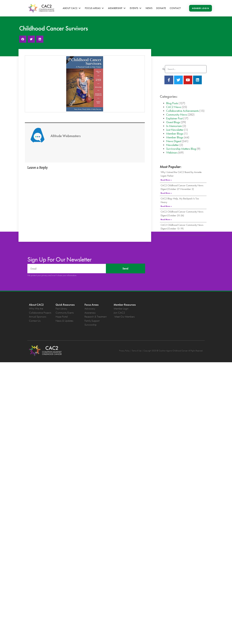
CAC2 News (174, 107)
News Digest (174, 141)
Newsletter (172, 145)
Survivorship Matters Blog (181, 149)
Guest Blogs (173, 122)
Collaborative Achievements (182, 111)
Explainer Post (174, 118)
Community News (177, 115)
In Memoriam (174, 126)
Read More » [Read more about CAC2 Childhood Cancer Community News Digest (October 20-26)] (166, 219)
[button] (72, 8)
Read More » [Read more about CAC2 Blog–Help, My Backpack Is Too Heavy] (166, 206)
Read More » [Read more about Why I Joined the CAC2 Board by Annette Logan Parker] (166, 180)
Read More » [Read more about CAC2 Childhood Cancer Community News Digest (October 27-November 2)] (166, 193)
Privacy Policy (124, 351)
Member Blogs (175, 134)
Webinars (172, 153)
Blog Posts (172, 103)
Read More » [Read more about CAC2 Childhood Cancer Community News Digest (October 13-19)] (166, 233)
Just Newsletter (175, 130)
